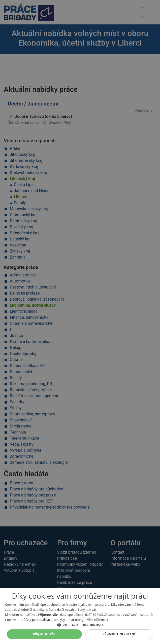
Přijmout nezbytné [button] (119, 634)
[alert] (80, 322)
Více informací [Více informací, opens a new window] (98, 620)
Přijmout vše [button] (44, 634)
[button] (80, 625)
